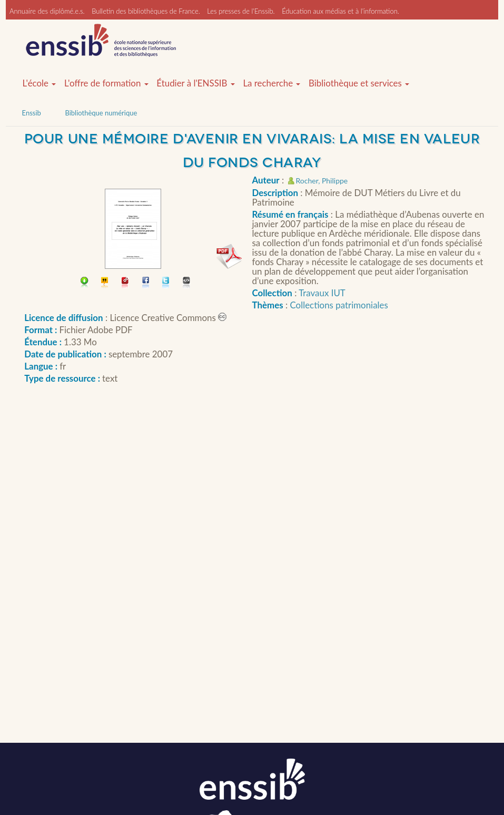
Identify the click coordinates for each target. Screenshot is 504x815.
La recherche (271, 83)
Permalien (126, 283)
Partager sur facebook (146, 283)
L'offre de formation (106, 83)
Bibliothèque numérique (101, 113)
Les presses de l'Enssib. (241, 11)
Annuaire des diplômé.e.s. (47, 11)
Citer (105, 283)
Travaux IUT (322, 293)
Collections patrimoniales (339, 305)
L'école (39, 83)
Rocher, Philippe (322, 181)
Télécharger (85, 283)
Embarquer (187, 283)
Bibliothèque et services (359, 83)
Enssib (32, 113)
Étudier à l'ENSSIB (196, 83)
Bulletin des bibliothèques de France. (146, 11)
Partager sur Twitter (166, 283)
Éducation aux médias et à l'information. (340, 11)
